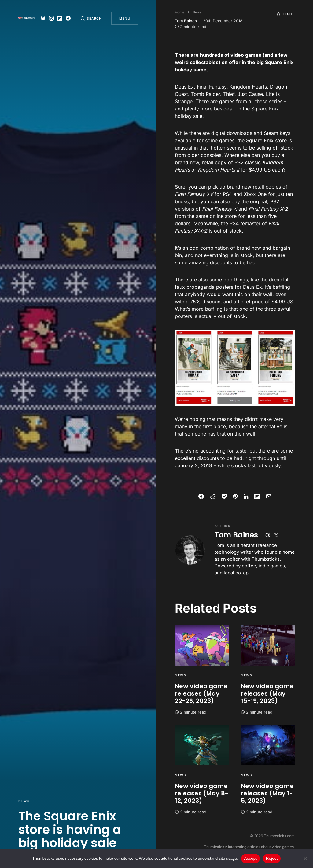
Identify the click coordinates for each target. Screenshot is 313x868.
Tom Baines (236, 535)
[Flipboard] (60, 18)
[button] (91, 18)
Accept (250, 858)
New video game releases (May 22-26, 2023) (201, 693)
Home (180, 12)
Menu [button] (125, 18)
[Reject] (305, 859)
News (24, 801)
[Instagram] (51, 18)
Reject (272, 858)
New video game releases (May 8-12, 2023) (202, 793)
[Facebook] (68, 18)
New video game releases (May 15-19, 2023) (267, 693)
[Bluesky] (43, 18)
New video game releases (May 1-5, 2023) (267, 793)
